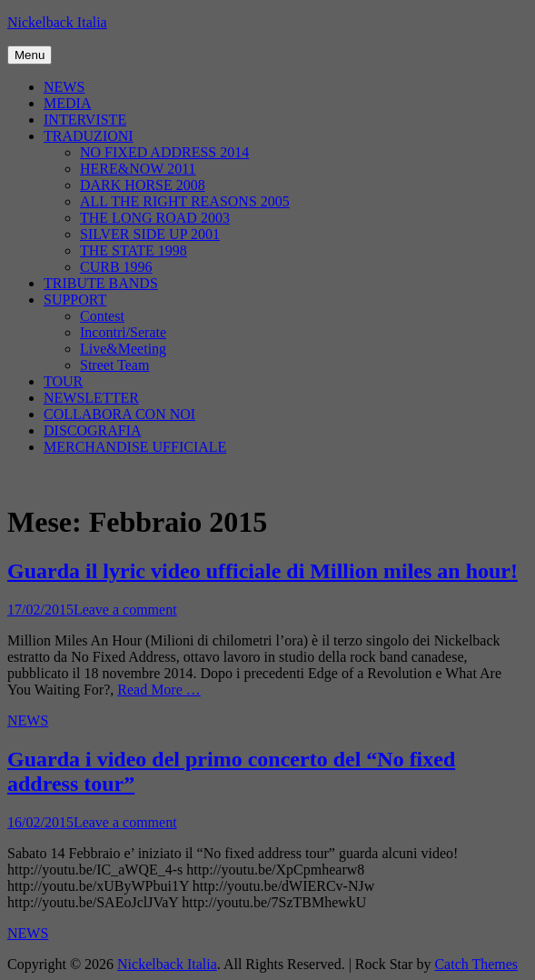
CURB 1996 (116, 267)
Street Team (114, 365)
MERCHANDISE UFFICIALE (135, 447)
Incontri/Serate (123, 332)
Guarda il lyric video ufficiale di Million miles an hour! (263, 571)
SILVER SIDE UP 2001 (150, 234)
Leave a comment (125, 610)
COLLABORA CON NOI (119, 414)
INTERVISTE (85, 120)
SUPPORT (75, 300)
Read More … (159, 690)
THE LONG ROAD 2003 (155, 218)
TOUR (63, 381)
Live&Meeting (123, 349)
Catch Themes (476, 964)
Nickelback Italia (57, 22)
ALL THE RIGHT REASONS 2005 (185, 201)
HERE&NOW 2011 (138, 169)
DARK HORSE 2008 (143, 185)
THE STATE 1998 (134, 250)
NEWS (64, 87)
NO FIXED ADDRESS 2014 (164, 152)
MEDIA (67, 103)
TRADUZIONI (89, 136)
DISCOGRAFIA (93, 430)
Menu (30, 55)
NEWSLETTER (91, 398)
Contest (102, 316)
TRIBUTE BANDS (101, 283)
